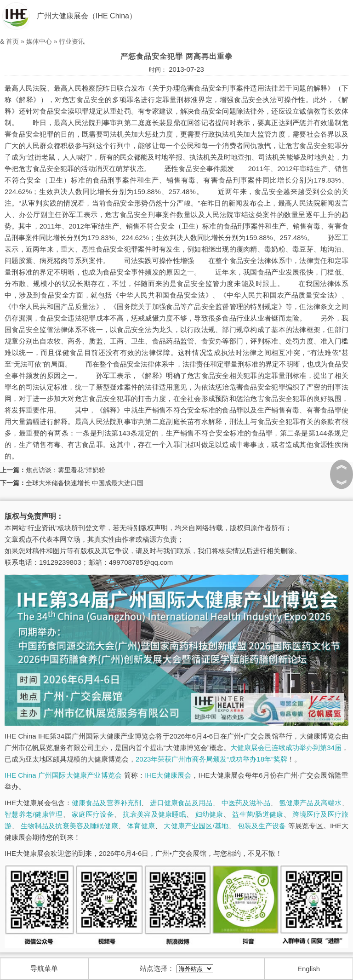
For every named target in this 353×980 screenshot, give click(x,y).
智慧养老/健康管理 (34, 814)
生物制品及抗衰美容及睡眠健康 (69, 826)
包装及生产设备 (262, 826)
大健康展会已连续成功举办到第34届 (286, 748)
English (309, 969)
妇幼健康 (209, 814)
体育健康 (141, 826)
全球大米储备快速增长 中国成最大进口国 (85, 483)
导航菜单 (44, 968)
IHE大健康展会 (168, 775)
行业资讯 (72, 41)
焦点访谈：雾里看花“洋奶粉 (65, 470)
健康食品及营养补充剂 (106, 803)
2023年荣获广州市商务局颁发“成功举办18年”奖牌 (211, 759)
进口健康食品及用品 (181, 803)
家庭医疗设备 (93, 814)
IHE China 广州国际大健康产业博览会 (63, 775)
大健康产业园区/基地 (196, 826)
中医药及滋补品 (246, 803)
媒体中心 (39, 41)
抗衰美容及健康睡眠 (154, 814)
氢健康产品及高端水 (310, 803)
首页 (12, 41)
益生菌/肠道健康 (258, 814)
